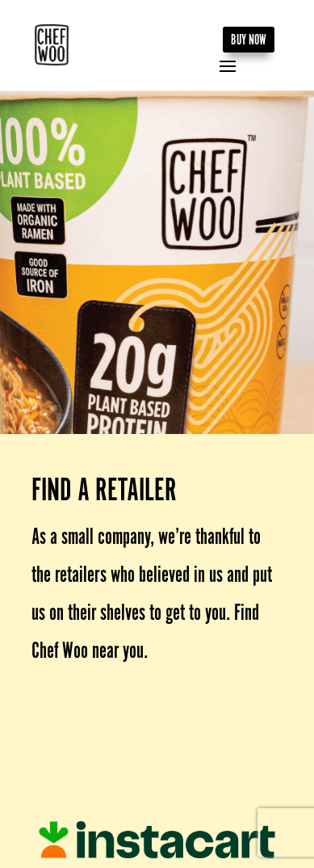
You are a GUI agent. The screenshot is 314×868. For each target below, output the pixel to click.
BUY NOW (249, 39)
